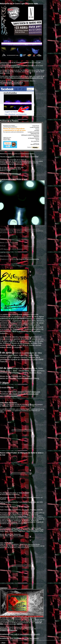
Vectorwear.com (5, 629)
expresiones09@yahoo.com (29, 392)
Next (4, 643)
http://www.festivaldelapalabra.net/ (11, 174)
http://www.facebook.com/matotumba (11, 82)
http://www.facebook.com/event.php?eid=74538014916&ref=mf (19, 395)
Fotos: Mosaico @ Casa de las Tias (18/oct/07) (24, 638)
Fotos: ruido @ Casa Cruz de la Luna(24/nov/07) (25, 634)
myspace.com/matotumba (9, 630)
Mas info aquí (5, 256)
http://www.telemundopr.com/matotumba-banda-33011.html (25, 78)
